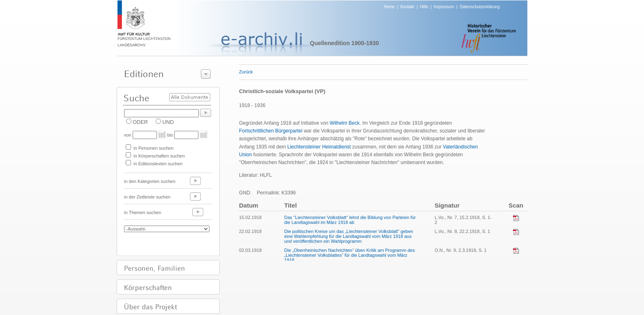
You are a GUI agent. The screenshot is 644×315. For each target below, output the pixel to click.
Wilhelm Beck (345, 123)
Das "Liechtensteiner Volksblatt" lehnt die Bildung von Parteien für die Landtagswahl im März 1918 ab (350, 220)
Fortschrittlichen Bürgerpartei (271, 131)
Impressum (444, 7)
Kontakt (407, 7)
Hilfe (424, 7)
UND (168, 122)
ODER (140, 122)
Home (390, 7)
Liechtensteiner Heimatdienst (319, 147)
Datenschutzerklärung (480, 7)
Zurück (246, 72)
